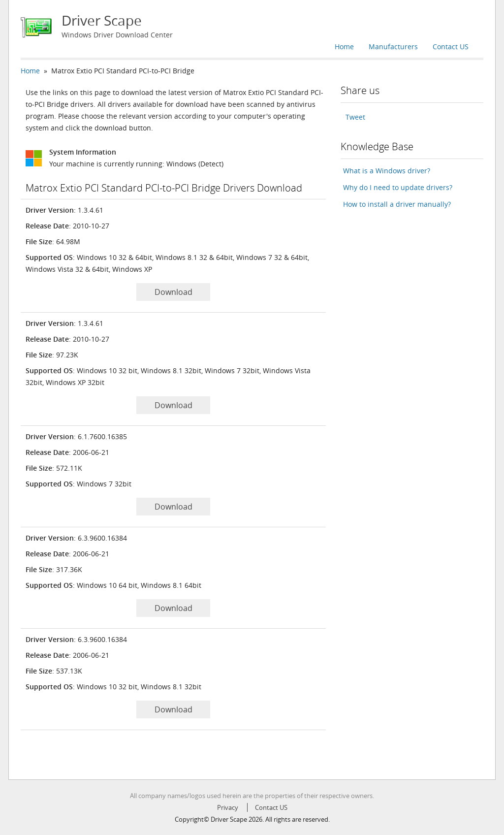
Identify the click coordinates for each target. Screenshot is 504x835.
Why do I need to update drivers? (398, 187)
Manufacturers (393, 47)
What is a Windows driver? (387, 171)
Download (173, 292)
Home (344, 47)
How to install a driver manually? (397, 204)
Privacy (228, 807)
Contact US (451, 47)
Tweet (355, 117)
